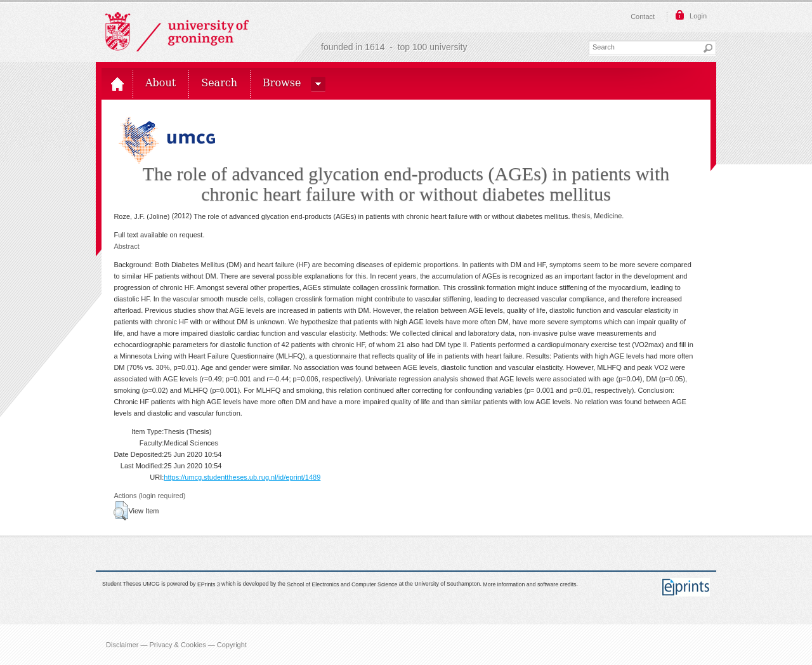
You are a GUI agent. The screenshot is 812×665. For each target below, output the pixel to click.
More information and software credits (529, 584)
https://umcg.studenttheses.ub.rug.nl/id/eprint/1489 (242, 477)
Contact (643, 16)
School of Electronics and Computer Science (342, 584)
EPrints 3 (209, 584)
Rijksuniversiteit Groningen (177, 32)
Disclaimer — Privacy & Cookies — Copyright (176, 645)
